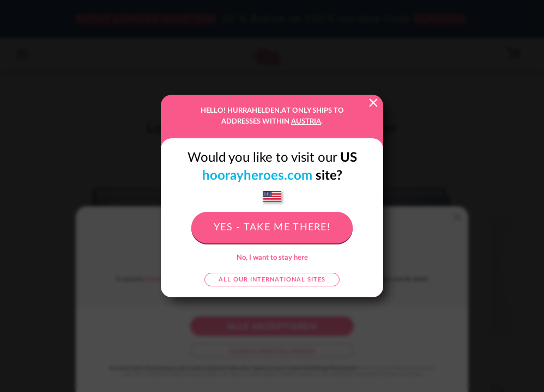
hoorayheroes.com (257, 176)
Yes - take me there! (272, 228)
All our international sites (272, 280)
